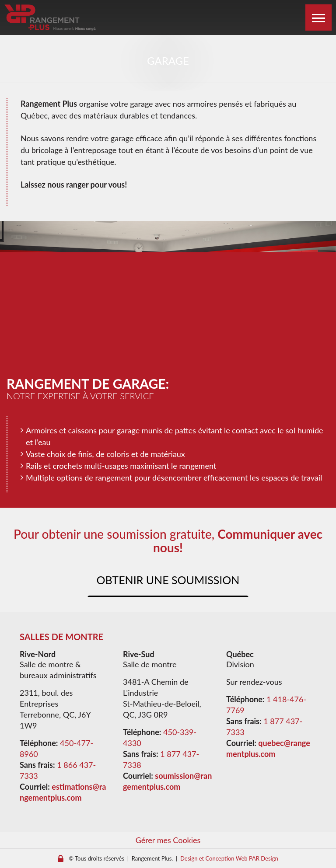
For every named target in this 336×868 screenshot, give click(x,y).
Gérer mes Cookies (168, 840)
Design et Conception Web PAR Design (229, 858)
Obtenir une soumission (168, 580)
